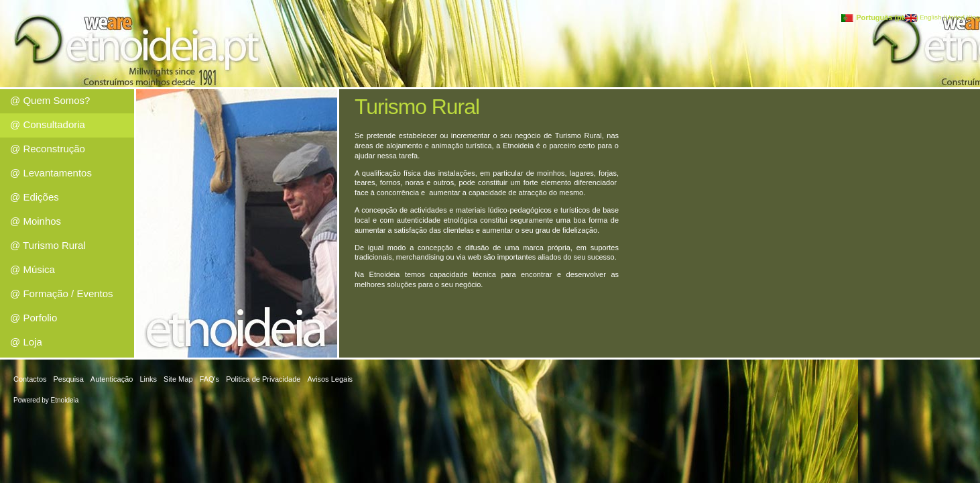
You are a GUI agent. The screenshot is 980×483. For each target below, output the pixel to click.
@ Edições (35, 197)
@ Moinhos (36, 221)
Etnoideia (65, 400)
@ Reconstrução (48, 149)
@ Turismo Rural (48, 245)
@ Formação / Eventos (62, 293)
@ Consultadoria (48, 124)
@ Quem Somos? (50, 100)
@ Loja (26, 342)
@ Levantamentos (51, 173)
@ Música (33, 269)
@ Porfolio (34, 318)
